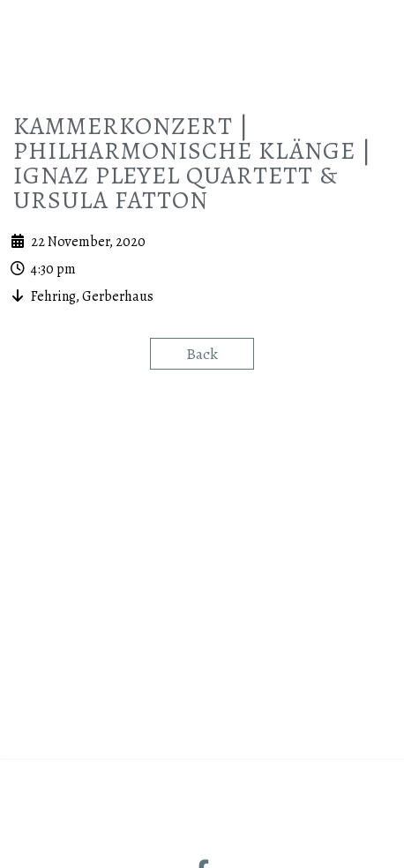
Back (202, 544)
